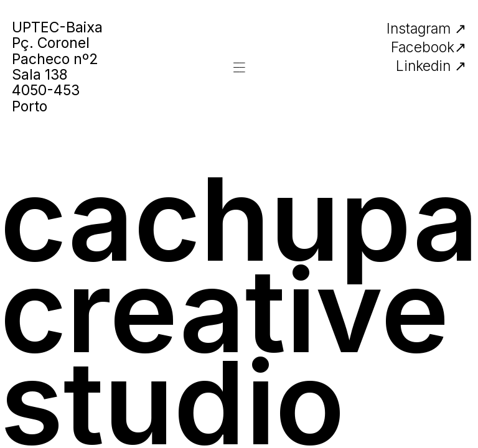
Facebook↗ (429, 47)
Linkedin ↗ (431, 66)
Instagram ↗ (426, 29)
